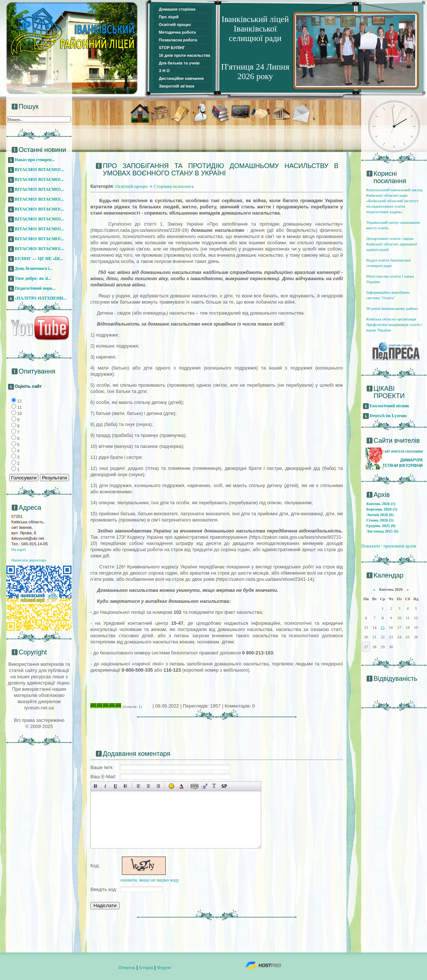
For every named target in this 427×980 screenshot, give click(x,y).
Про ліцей (169, 17)
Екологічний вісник (389, 406)
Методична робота (177, 32)
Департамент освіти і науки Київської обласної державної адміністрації (392, 244)
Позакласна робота (178, 40)
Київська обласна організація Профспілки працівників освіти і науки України (394, 324)
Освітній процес (175, 25)
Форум (164, 967)
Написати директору (29, 560)
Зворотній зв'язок (177, 86)
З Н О (164, 71)
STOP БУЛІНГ (172, 48)
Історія (146, 967)
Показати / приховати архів (389, 546)
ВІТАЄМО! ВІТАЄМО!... (39, 170)
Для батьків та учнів (179, 63)
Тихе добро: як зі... (33, 278)
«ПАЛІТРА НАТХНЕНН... (41, 298)
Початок (127, 967)
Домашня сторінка (177, 9)
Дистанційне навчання (181, 78)
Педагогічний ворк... (35, 288)
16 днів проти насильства (184, 55)
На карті (18, 549)
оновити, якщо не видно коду (150, 880)
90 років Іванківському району (392, 308)
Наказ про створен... (35, 160)
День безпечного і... (34, 268)
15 (383, 627)
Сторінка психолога (174, 186)
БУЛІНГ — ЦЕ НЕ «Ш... (39, 259)
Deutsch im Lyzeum (388, 416)
